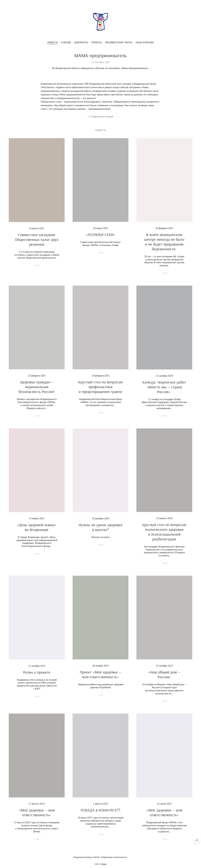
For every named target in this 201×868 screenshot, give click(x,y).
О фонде (66, 42)
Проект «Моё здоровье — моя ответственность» (101, 679)
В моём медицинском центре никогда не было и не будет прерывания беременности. (164, 246)
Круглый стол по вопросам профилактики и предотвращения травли (100, 391)
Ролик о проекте (37, 676)
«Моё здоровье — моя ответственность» (37, 817)
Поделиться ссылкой (102, 117)
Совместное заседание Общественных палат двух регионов (37, 244)
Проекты (97, 42)
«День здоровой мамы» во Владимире (37, 531)
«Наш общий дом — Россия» (164, 679)
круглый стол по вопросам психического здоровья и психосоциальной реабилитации (164, 536)
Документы (81, 42)
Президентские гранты (119, 42)
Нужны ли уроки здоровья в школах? (100, 531)
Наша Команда (145, 42)
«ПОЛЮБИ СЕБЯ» (100, 239)
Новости (52, 42)
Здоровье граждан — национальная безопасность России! (37, 391)
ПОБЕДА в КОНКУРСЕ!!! (100, 814)
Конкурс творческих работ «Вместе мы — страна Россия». (164, 391)
